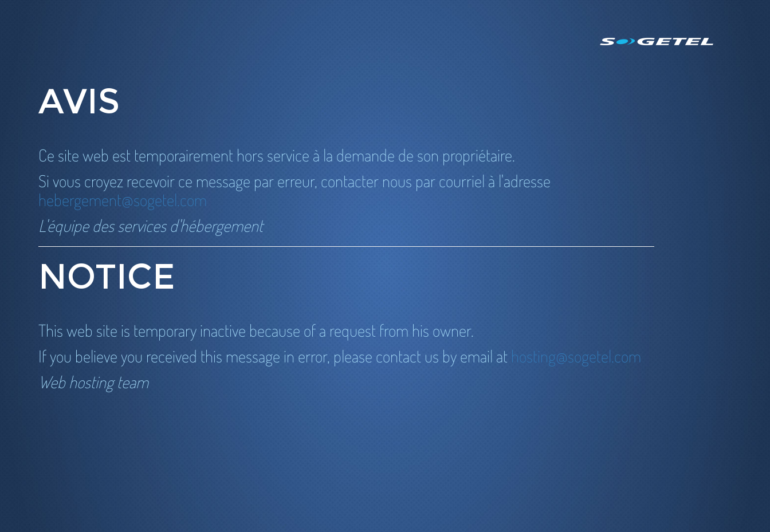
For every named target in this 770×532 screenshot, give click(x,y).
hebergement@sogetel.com (123, 200)
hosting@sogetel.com (576, 356)
